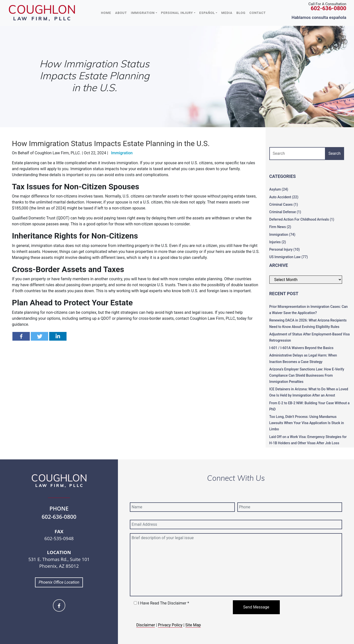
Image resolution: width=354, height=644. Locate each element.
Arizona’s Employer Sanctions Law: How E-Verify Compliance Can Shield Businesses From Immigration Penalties (307, 375)
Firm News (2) (280, 227)
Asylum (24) (279, 189)
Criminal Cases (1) (284, 204)
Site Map (193, 625)
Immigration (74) (282, 235)
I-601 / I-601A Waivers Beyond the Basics (301, 348)
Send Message (256, 607)
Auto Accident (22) (284, 197)
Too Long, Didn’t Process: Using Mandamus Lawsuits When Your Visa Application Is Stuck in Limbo (307, 423)
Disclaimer (146, 625)
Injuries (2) (278, 242)
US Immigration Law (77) (289, 257)
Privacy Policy (170, 625)
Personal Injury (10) (285, 249)
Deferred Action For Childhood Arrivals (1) (302, 219)
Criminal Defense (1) (285, 212)
